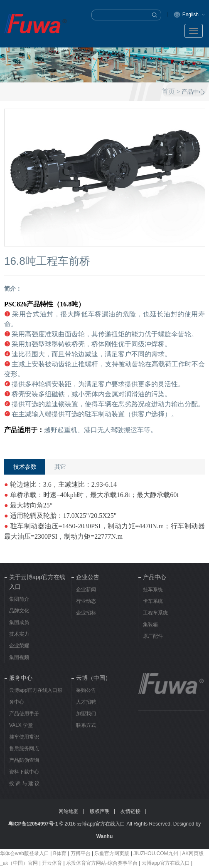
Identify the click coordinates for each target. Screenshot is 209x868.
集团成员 (19, 622)
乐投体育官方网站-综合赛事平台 (102, 863)
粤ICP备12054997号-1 (33, 824)
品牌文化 (19, 611)
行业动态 (86, 601)
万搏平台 (81, 853)
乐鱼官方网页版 (112, 853)
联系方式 (86, 725)
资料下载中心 (24, 772)
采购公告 (86, 690)
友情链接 (130, 811)
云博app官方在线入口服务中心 (36, 696)
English (191, 15)
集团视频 (19, 657)
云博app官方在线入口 (166, 863)
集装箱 (150, 624)
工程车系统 (155, 613)
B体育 (60, 853)
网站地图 (69, 811)
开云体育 (52, 863)
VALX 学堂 (21, 725)
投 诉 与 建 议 (24, 783)
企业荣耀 (19, 646)
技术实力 (19, 634)
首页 (168, 91)
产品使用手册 (24, 714)
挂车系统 (153, 589)
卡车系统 (153, 601)
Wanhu (105, 836)
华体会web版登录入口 (25, 853)
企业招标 (86, 613)
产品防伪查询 (24, 760)
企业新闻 (86, 589)
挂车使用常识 (24, 737)
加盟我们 (86, 714)
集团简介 (19, 599)
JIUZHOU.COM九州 (156, 853)
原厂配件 (153, 636)
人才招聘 (86, 702)
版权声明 (100, 811)
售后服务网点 (24, 749)
